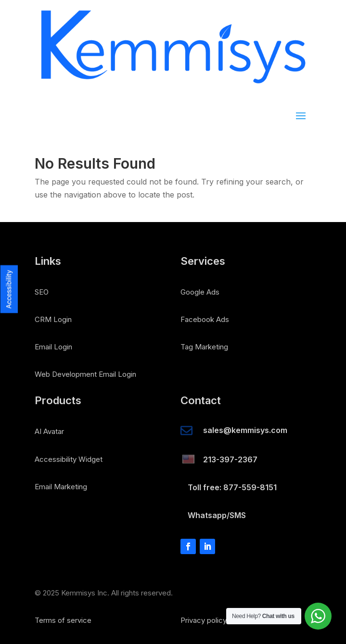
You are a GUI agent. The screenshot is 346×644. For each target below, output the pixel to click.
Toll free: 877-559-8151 (232, 487)
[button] (9, 232)
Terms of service (63, 620)
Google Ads (200, 292)
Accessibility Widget (69, 459)
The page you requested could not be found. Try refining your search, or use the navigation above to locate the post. (169, 188)
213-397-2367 (230, 459)
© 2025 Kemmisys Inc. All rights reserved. (104, 593)
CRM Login (53, 319)
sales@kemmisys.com (245, 430)
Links (48, 261)
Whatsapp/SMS (217, 515)
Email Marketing (61, 487)
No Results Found (95, 164)
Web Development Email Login (85, 374)
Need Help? (263, 616)
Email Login (53, 347)
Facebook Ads (205, 319)
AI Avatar (49, 431)
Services (203, 261)
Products (58, 401)
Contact (201, 401)
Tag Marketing (204, 347)
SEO (42, 292)
